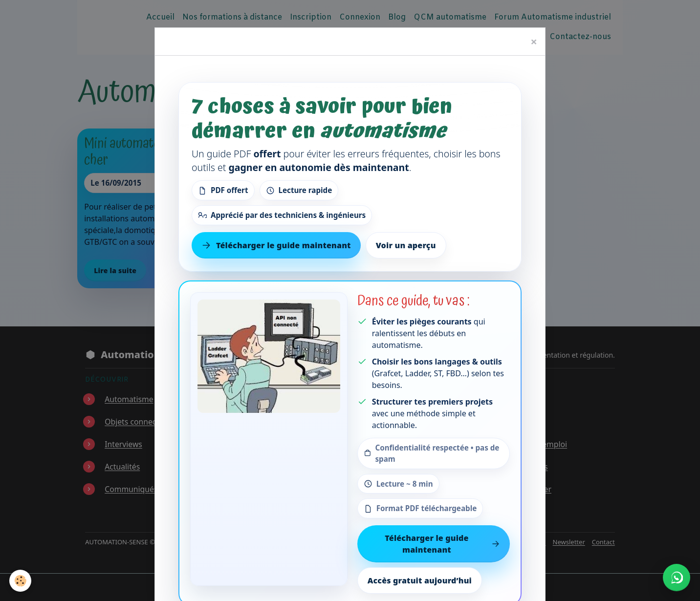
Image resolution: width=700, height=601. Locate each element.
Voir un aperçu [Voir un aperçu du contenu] (406, 245)
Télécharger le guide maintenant (442, 544)
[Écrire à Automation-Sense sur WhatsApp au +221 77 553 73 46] (677, 578)
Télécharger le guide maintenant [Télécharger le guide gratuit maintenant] (276, 245)
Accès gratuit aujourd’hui (420, 580)
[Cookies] (21, 581)
